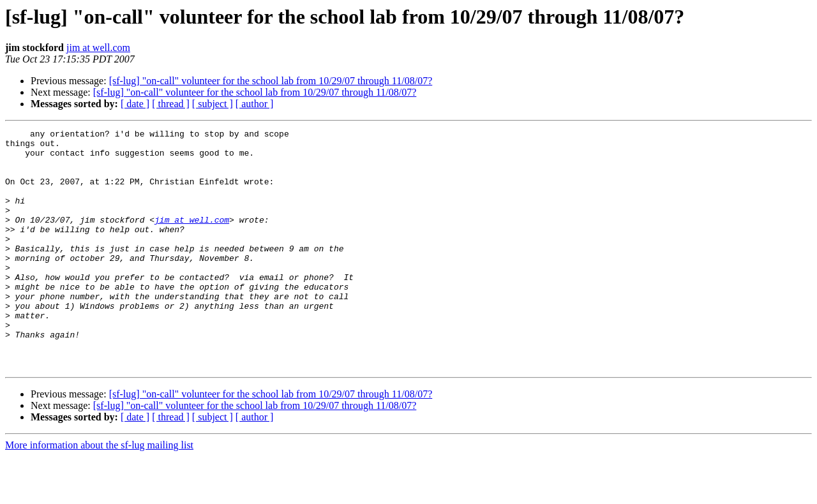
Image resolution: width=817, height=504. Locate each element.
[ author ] (255, 104)
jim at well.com (98, 48)
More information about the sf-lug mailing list (99, 493)
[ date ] (135, 104)
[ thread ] (171, 104)
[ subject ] (213, 104)
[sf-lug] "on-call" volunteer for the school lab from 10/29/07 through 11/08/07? (271, 81)
